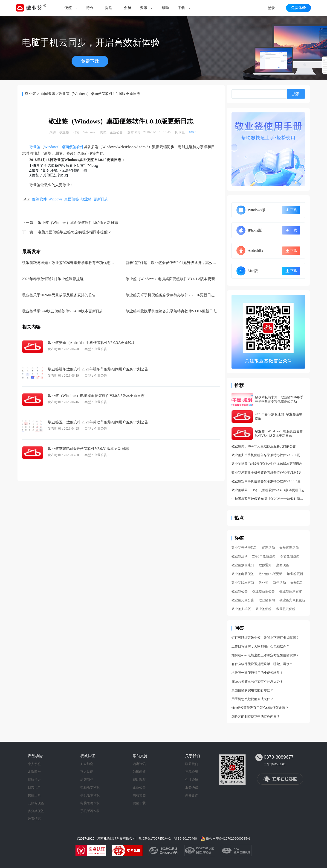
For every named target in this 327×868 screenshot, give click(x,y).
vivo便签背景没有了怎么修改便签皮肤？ (260, 708)
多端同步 (34, 772)
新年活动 (279, 583)
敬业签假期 (267, 600)
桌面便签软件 (73, 147)
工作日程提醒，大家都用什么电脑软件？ (260, 647)
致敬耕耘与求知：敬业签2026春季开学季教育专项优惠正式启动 (74, 263)
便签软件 (39, 199)
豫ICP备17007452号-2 (155, 839)
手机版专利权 (90, 795)
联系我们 (192, 764)
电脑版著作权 (90, 803)
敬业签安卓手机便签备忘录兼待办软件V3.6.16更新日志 (170, 295)
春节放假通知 (290, 556)
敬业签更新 (295, 574)
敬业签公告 (240, 591)
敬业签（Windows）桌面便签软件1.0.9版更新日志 (78, 223)
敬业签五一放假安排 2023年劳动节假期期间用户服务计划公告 (98, 422)
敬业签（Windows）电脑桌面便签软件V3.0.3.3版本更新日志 (96, 396)
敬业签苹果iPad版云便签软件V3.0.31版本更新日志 (88, 449)
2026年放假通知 (264, 556)
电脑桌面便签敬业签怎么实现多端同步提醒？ (75, 232)
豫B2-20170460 (185, 839)
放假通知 (265, 565)
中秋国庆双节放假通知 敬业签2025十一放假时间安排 (268, 499)
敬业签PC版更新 (271, 574)
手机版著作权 (90, 811)
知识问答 (139, 772)
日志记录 (34, 787)
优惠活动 (268, 548)
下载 (181, 8)
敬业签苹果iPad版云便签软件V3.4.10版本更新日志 (63, 311)
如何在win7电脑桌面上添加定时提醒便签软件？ (265, 655)
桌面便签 (72, 199)
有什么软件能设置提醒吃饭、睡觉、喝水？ (262, 664)
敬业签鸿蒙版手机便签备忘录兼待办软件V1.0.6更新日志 (171, 311)
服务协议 (192, 787)
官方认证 (87, 772)
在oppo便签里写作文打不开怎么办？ (257, 682)
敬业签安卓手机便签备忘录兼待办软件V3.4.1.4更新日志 (268, 481)
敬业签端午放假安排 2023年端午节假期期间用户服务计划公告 (98, 369)
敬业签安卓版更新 (292, 600)
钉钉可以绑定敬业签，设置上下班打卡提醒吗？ (265, 638)
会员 (127, 8)
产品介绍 (192, 772)
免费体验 (298, 8)
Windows (89, 132)
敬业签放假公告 (263, 591)
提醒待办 (34, 780)
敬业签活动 (240, 556)
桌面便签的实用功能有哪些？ (252, 690)
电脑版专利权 (90, 787)
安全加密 (87, 764)
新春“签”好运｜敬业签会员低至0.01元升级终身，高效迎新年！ (177, 263)
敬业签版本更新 (243, 583)
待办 (90, 8)
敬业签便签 (263, 609)
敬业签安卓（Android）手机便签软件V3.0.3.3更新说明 (92, 343)
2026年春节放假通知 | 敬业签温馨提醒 (53, 279)
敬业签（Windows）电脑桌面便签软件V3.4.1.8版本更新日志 (174, 279)
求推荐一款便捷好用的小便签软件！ (257, 673)
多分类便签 (36, 811)
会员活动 (297, 583)
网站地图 (139, 795)
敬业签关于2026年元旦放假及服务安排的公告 (59, 295)
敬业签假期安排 (291, 591)
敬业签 (31, 94)
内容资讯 (139, 764)
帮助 (165, 8)
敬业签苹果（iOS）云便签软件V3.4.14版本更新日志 (268, 490)
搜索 (296, 94)
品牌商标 (87, 780)
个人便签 (34, 764)
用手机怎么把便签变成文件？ (252, 699)
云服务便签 (36, 803)
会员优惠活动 (289, 548)
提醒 (109, 8)
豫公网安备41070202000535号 (228, 839)
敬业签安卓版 (241, 609)
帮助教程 (139, 780)
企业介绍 (192, 780)
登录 (271, 8)
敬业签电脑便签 (243, 574)
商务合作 (192, 795)
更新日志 (101, 199)
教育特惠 (34, 819)
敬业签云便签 (286, 609)
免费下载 (90, 61)
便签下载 (139, 803)
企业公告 (116, 132)
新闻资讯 (48, 94)
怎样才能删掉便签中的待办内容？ (256, 717)
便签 (68, 8)
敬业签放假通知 (243, 565)
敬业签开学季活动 (244, 548)
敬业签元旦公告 (243, 600)
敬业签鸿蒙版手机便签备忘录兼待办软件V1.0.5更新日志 (268, 473)
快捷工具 (34, 795)
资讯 (144, 8)
